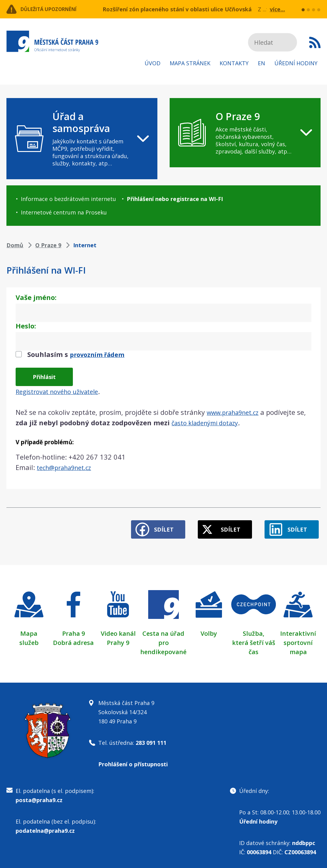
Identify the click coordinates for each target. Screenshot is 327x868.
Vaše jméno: (36, 297)
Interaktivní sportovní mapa (298, 639)
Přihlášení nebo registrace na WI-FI (175, 199)
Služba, (254, 629)
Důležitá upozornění (56, 9)
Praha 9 (73, 629)
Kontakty (234, 63)
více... (277, 9)
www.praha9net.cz (236, 411)
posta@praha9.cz (39, 796)
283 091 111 (151, 739)
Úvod (152, 63)
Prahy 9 (118, 639)
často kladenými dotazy (220, 422)
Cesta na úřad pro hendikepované (163, 639)
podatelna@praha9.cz (45, 827)
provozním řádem (100, 354)
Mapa (29, 629)
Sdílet (152, 525)
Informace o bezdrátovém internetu (68, 199)
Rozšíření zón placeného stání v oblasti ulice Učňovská (177, 9)
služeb (29, 639)
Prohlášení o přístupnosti (133, 760)
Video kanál (118, 629)
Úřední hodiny (296, 63)
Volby (209, 629)
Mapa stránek (190, 63)
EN (261, 63)
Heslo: (26, 326)
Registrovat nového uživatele (62, 391)
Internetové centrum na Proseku (64, 212)
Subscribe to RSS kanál (315, 42)
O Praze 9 (48, 245)
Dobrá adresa (73, 639)
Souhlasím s (79, 354)
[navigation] (82, 139)
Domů (15, 245)
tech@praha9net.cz (67, 467)
